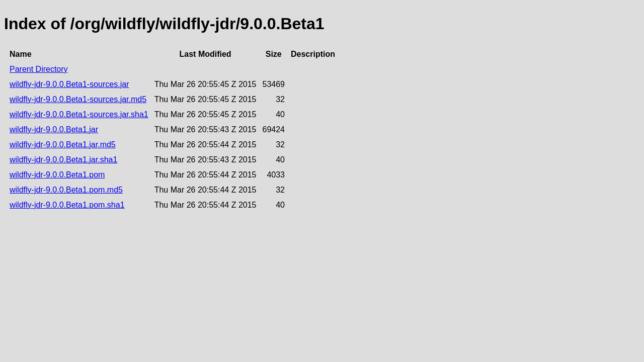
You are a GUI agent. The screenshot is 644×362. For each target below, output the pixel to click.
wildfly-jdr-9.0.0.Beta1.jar (54, 129)
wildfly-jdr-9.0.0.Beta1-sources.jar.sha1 (79, 114)
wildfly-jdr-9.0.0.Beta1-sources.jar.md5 (78, 99)
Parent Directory (39, 69)
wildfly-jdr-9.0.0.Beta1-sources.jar (69, 84)
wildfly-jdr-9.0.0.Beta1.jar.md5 (63, 145)
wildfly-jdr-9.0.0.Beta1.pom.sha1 (67, 205)
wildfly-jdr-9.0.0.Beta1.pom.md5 (66, 190)
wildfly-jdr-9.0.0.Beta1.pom (57, 175)
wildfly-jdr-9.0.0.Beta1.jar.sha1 (63, 160)
